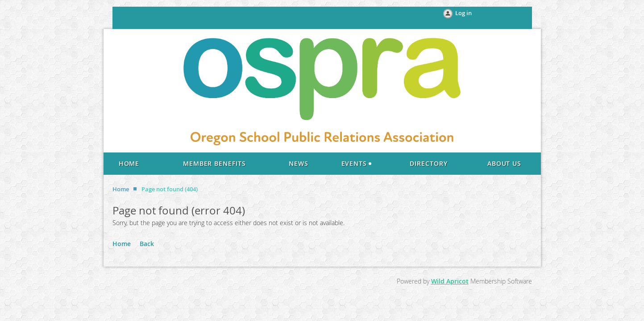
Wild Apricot (450, 281)
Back (147, 244)
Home (121, 189)
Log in (463, 13)
